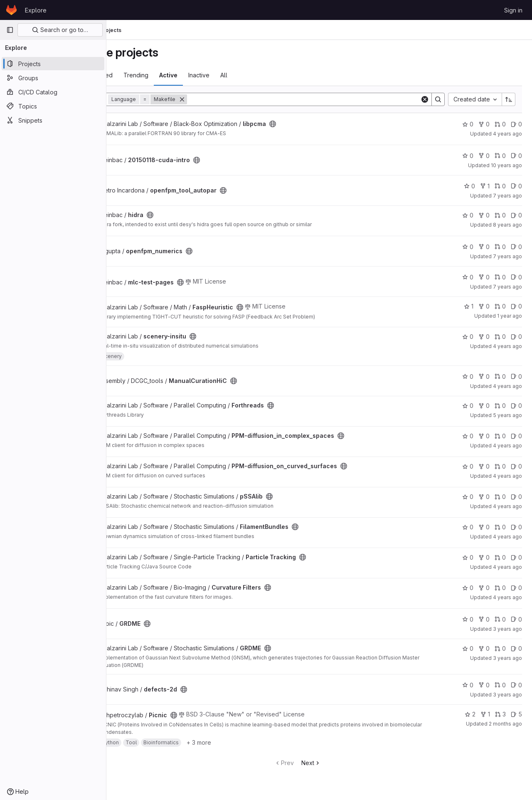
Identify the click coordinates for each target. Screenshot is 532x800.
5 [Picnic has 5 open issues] (516, 714)
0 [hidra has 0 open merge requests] (500, 215)
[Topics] (53, 106)
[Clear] (425, 99)
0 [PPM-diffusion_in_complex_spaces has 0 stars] (468, 436)
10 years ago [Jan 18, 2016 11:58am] (506, 165)
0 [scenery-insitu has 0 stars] (468, 337)
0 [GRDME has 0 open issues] (516, 619)
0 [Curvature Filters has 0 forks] (484, 588)
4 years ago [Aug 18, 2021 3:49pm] (507, 597)
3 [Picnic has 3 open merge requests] (500, 714)
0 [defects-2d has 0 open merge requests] (500, 685)
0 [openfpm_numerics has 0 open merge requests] (500, 247)
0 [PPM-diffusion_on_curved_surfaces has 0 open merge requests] (500, 466)
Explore (36, 10)
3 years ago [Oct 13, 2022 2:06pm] (507, 658)
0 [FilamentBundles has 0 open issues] (516, 527)
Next (333, 763)
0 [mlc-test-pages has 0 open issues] (516, 277)
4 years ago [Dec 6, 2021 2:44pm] (507, 346)
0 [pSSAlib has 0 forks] (484, 497)
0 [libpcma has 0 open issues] (516, 124)
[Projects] (53, 64)
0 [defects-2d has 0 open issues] (516, 685)
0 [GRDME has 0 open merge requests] (500, 619)
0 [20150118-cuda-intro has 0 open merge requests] (500, 156)
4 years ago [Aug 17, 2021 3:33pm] (507, 134)
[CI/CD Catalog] (53, 92)
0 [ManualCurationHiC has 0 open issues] (516, 377)
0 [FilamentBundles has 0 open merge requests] (500, 527)
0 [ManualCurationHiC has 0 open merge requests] (500, 377)
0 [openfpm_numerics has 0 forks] (484, 247)
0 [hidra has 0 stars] (468, 215)
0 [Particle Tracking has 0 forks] (484, 557)
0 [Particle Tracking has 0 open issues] (516, 557)
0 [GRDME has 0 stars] (468, 619)
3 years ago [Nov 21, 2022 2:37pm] (507, 695)
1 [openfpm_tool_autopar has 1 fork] (485, 186)
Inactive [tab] (243, 75)
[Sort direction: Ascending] (509, 99)
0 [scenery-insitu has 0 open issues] (516, 337)
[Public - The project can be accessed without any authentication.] (316, 124)
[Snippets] (53, 120)
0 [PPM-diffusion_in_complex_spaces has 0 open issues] (516, 436)
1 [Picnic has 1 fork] (485, 714)
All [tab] (267, 75)
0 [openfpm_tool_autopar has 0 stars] (469, 186)
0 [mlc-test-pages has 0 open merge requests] (500, 277)
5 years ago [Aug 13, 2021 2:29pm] (507, 415)
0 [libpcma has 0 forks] (484, 124)
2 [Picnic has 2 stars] (470, 714)
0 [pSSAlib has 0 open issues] (516, 497)
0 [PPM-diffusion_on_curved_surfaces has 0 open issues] (516, 466)
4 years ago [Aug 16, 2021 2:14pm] (507, 506)
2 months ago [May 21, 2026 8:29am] (505, 724)
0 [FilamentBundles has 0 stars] (468, 527)
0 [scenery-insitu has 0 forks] (484, 337)
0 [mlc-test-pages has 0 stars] (468, 277)
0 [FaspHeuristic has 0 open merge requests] (500, 306)
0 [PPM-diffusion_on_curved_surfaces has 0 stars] (468, 466)
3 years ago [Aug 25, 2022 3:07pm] (507, 629)
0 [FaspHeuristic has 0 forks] (484, 306)
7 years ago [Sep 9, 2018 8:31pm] (507, 196)
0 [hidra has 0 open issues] (516, 215)
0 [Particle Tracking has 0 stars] (468, 557)
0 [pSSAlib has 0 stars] (468, 497)
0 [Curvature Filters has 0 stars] (468, 588)
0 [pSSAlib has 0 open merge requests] (500, 497)
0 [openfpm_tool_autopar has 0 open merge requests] (500, 186)
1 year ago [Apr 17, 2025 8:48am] (510, 316)
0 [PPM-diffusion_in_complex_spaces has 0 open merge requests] (500, 436)
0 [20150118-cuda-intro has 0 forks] (484, 156)
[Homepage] (11, 10)
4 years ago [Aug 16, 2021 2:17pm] (507, 446)
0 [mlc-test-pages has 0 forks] (484, 277)
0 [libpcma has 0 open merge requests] (500, 124)
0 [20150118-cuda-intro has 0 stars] (468, 156)
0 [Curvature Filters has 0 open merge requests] (500, 588)
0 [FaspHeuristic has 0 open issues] (516, 306)
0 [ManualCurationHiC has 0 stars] (468, 377)
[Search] (325, 99)
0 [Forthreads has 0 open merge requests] (500, 406)
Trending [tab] (180, 75)
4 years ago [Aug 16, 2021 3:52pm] (507, 537)
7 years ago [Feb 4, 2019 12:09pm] (507, 256)
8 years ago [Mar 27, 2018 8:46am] (507, 225)
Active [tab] (212, 75)
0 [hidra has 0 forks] (484, 215)
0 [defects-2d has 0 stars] (468, 685)
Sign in (513, 10)
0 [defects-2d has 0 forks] (484, 685)
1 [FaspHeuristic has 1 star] (469, 306)
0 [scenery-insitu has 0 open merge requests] (500, 337)
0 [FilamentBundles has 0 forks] (484, 527)
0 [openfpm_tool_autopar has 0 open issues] (516, 186)
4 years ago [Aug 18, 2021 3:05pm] (507, 567)
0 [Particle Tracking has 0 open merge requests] (500, 557)
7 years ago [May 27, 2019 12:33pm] (507, 287)
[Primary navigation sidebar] (10, 30)
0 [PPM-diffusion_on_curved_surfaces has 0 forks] (484, 466)
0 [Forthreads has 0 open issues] (516, 406)
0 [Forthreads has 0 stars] (468, 406)
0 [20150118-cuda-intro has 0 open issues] (516, 156)
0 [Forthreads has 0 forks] (484, 406)
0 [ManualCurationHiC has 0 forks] (484, 377)
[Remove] (226, 99)
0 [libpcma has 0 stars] (468, 124)
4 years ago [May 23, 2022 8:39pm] (507, 386)
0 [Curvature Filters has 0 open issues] (516, 588)
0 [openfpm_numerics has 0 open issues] (516, 247)
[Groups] (53, 78)
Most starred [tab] (139, 75)
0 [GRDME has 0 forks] (484, 619)
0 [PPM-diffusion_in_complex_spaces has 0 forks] (484, 436)
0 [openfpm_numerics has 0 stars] (468, 247)
